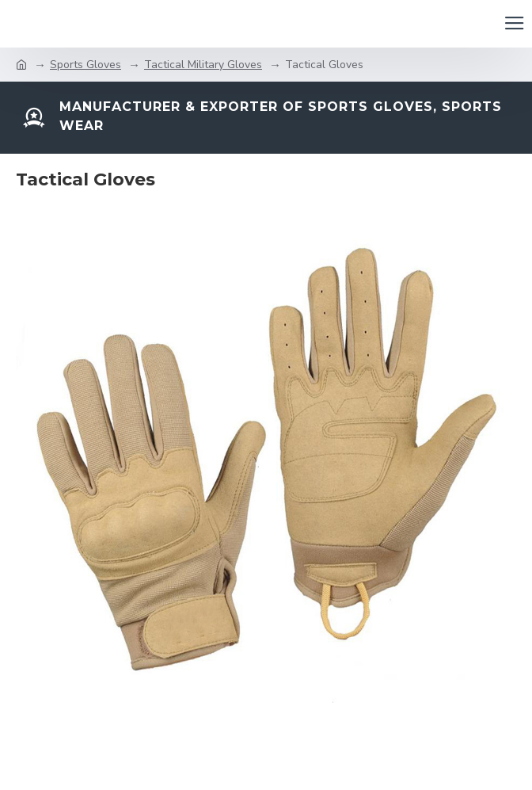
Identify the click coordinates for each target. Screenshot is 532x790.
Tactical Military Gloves (203, 65)
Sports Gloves (85, 65)
